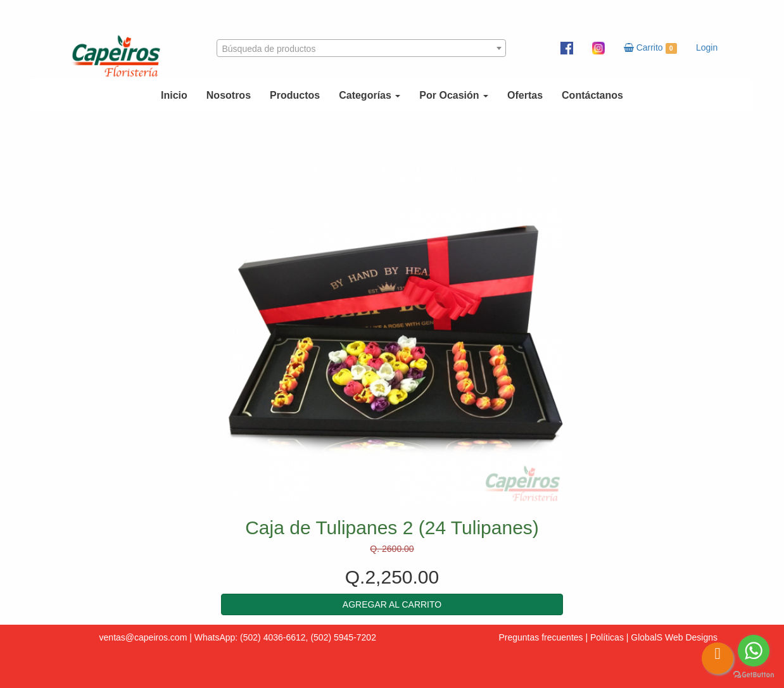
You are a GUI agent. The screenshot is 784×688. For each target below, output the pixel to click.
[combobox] (362, 48)
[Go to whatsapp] (754, 651)
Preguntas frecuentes (541, 637)
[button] (392, 604)
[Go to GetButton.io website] (754, 675)
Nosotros (229, 95)
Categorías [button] (370, 95)
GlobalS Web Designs (674, 637)
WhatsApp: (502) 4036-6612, (251, 637)
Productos (295, 95)
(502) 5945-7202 (343, 637)
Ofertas (525, 95)
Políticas (607, 637)
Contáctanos (592, 95)
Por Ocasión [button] (454, 95)
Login (707, 47)
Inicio (174, 95)
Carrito (650, 48)
